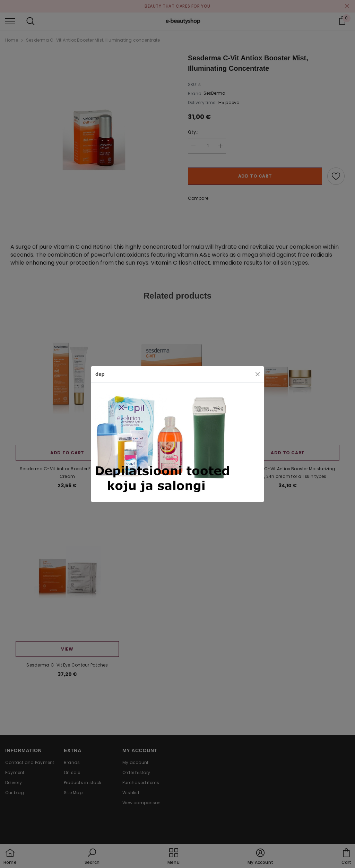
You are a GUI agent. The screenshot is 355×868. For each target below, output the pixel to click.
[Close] (258, 374)
